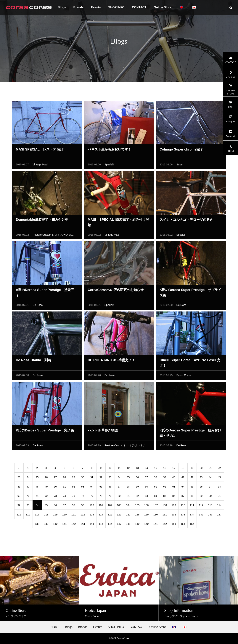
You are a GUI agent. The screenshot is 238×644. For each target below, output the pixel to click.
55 (101, 488)
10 (110, 469)
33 (110, 478)
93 (28, 506)
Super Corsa (184, 376)
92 (19, 506)
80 (119, 497)
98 (74, 506)
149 (137, 525)
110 (183, 506)
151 (156, 525)
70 (28, 497)
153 (174, 525)
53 (83, 488)
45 (219, 478)
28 (65, 478)
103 (119, 506)
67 (210, 488)
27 (55, 478)
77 (92, 497)
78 (101, 497)
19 (192, 469)
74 (65, 497)
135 (201, 515)
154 (183, 525)
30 (83, 478)
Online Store (163, 7)
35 (128, 478)
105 (137, 506)
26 (46, 478)
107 (156, 506)
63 (174, 488)
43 (201, 478)
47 (28, 488)
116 (28, 515)
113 (210, 506)
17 (174, 469)
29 (74, 478)
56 (110, 488)
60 (147, 488)
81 (128, 497)
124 (101, 515)
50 (55, 488)
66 (201, 488)
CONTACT (139, 7)
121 (74, 515)
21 (210, 469)
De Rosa (38, 306)
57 (119, 488)
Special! (109, 165)
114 (219, 506)
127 (128, 515)
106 (146, 506)
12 (128, 469)
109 (174, 506)
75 (74, 497)
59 (137, 488)
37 (147, 478)
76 (83, 497)
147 (119, 525)
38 (156, 478)
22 (219, 469)
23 (19, 478)
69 (19, 497)
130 (156, 515)
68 (219, 488)
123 (92, 515)
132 (174, 515)
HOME (55, 627)
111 (192, 506)
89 (201, 497)
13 (137, 469)
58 (128, 488)
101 (101, 506)
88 (192, 497)
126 (119, 515)
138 (37, 525)
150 (146, 525)
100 (92, 506)
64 (183, 488)
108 (165, 506)
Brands (78, 7)
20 (201, 469)
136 (210, 515)
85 (165, 497)
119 (55, 515)
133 (183, 515)
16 (165, 469)
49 (46, 488)
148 (128, 525)
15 (156, 469)
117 (37, 515)
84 (156, 497)
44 (210, 478)
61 (156, 488)
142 (74, 525)
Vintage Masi (40, 165)
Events (96, 7)
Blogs (62, 7)
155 (192, 525)
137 (219, 515)
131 (165, 515)
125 (110, 515)
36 (137, 478)
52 (74, 488)
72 (46, 497)
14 (147, 469)
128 (137, 515)
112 (201, 506)
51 (65, 488)
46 (19, 488)
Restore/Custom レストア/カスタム (53, 236)
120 (64, 515)
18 (183, 469)
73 (55, 497)
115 (19, 515)
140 (55, 525)
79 (110, 497)
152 (165, 525)
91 (219, 497)
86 (174, 497)
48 (37, 488)
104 (128, 506)
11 (119, 469)
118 (46, 515)
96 (55, 506)
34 (119, 478)
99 (83, 506)
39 (165, 478)
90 (210, 497)
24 (28, 478)
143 (83, 525)
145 (101, 525)
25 (37, 478)
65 (192, 488)
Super (180, 165)
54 (92, 488)
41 (183, 478)
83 (147, 497)
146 (110, 525)
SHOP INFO (116, 7)
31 (92, 478)
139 (46, 525)
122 (83, 515)
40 (174, 478)
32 (101, 478)
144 (92, 525)
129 (146, 515)
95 (46, 506)
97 (65, 506)
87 (183, 497)
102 (110, 506)
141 (64, 525)
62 (165, 488)
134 (192, 515)
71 (37, 497)
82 (137, 497)
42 (192, 478)
